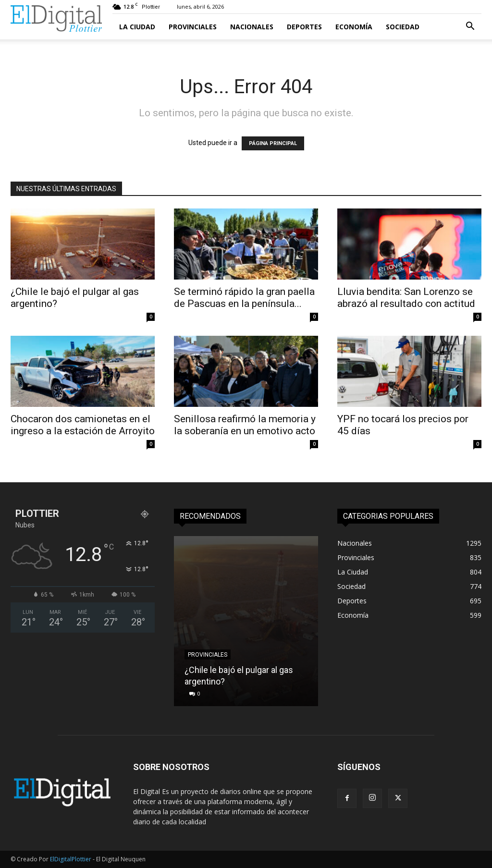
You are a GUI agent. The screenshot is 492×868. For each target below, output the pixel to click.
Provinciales (193, 27)
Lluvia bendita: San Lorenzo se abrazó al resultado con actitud (406, 298)
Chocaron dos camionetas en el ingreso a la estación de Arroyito (83, 425)
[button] (470, 27)
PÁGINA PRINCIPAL (273, 143)
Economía (354, 27)
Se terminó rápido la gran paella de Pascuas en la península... (244, 298)
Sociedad (403, 27)
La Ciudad (137, 27)
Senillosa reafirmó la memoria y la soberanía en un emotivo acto (246, 425)
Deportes (304, 27)
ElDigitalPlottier (71, 859)
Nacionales (252, 27)
